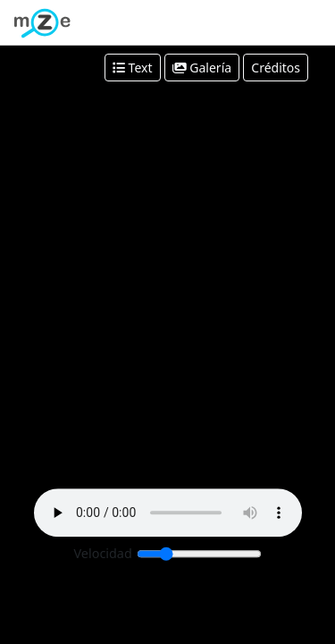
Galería (202, 68)
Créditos (276, 68)
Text (133, 68)
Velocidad (103, 554)
